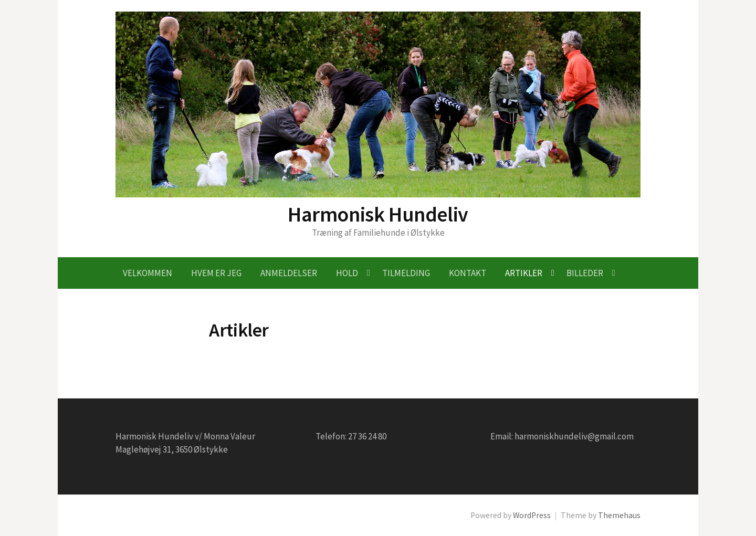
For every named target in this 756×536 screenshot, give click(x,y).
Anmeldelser (289, 273)
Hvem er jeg (216, 273)
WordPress (532, 515)
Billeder (585, 273)
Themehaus (619, 515)
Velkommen (148, 273)
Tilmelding (406, 273)
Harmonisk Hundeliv (378, 214)
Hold (347, 273)
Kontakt (468, 273)
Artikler (524, 273)
